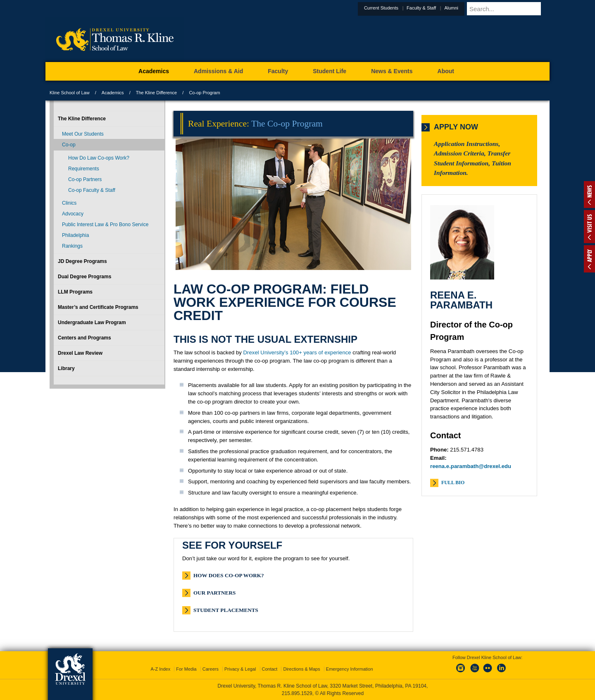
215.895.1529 (297, 693)
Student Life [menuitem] (330, 71)
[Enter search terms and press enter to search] (518, 9)
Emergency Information (350, 669)
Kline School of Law (70, 93)
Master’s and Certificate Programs (98, 307)
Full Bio (453, 483)
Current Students (401, 8)
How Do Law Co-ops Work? (99, 158)
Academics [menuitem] (154, 71)
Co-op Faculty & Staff (92, 190)
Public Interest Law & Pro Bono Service (105, 225)
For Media (186, 669)
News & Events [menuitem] (392, 71)
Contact (270, 669)
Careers (211, 669)
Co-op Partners (85, 179)
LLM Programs (75, 292)
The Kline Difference (156, 93)
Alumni (471, 8)
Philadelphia (75, 235)
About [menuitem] (446, 71)
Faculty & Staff (441, 8)
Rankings (72, 246)
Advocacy (73, 214)
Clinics (69, 203)
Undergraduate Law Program (92, 323)
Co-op (69, 145)
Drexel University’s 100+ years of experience (297, 352)
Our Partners (214, 593)
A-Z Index (160, 669)
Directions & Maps (301, 669)
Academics (113, 93)
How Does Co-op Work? (229, 575)
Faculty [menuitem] (278, 71)
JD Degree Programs (82, 261)
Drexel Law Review (80, 353)
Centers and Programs (84, 338)
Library (66, 368)
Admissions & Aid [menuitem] (218, 71)
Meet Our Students (83, 134)
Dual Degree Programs (84, 277)
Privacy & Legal (240, 669)
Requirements (84, 169)
